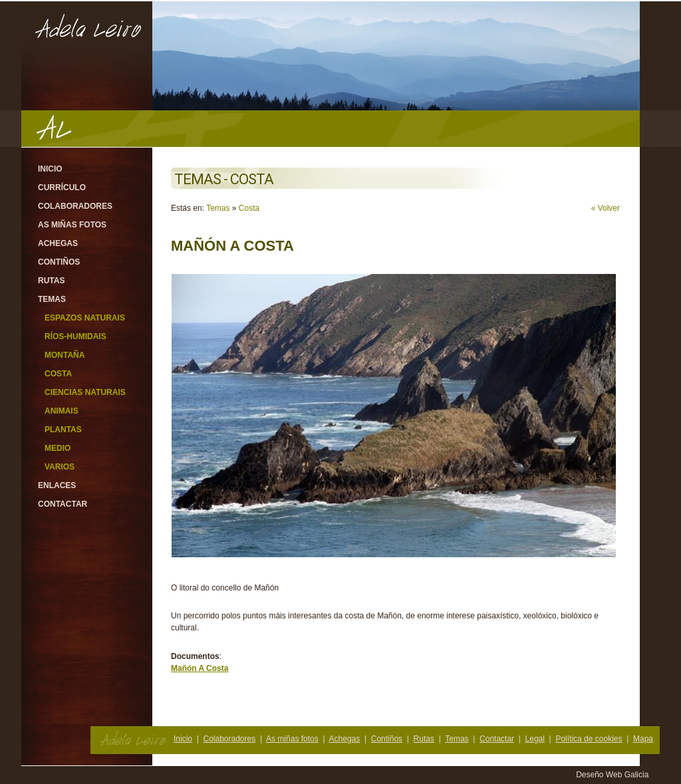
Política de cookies (589, 739)
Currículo (62, 188)
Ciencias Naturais (85, 392)
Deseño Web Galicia (613, 775)
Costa (58, 374)
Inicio (50, 169)
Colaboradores (75, 206)
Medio (58, 448)
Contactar (63, 504)
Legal (535, 739)
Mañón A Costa (200, 668)
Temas (52, 299)
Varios (60, 467)
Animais (62, 411)
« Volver (606, 208)
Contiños (59, 262)
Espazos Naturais (85, 318)
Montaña (65, 355)
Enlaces (57, 485)
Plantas (63, 430)
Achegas (58, 243)
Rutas (51, 281)
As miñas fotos (72, 225)
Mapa (643, 739)
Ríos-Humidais (75, 336)
